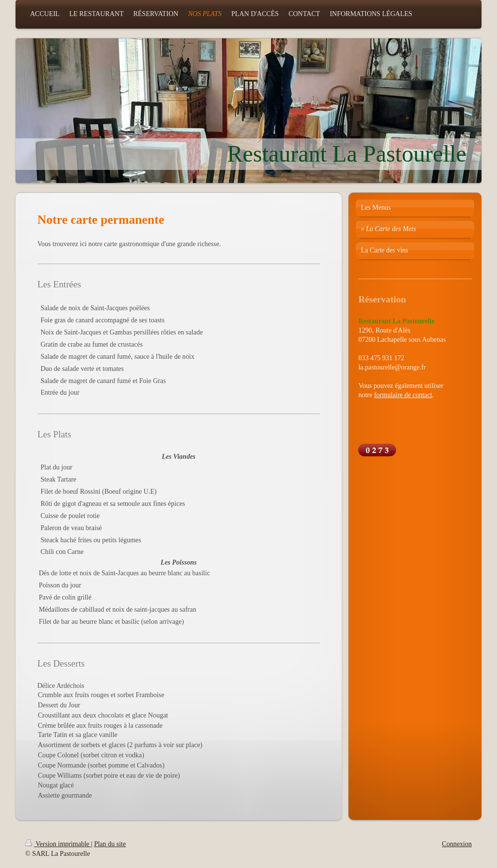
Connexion (457, 844)
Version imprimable (58, 844)
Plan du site (110, 844)
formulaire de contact (403, 395)
